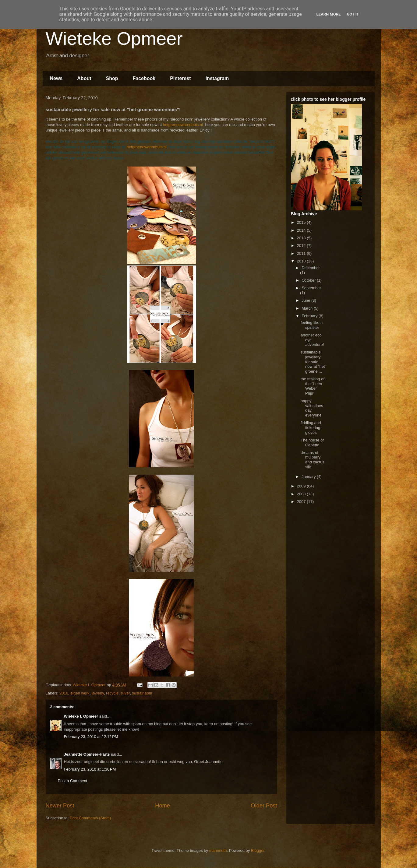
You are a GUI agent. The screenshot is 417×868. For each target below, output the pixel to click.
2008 (302, 494)
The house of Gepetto (312, 443)
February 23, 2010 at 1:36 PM (90, 769)
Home (163, 806)
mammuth (218, 850)
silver (125, 693)
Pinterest (180, 78)
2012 (302, 246)
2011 (302, 253)
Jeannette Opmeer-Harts (87, 754)
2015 (302, 222)
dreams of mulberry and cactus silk (313, 460)
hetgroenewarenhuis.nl (183, 125)
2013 (302, 238)
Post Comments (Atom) (90, 818)
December (311, 268)
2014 (302, 230)
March (308, 308)
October (309, 280)
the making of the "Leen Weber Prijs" (313, 386)
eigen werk (80, 693)
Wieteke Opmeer (114, 39)
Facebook (144, 78)
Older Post (264, 806)
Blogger (258, 850)
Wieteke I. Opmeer (81, 716)
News (56, 78)
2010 (64, 693)
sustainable (142, 693)
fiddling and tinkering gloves (311, 427)
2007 (302, 502)
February (310, 316)
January (309, 477)
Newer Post (60, 806)
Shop (112, 78)
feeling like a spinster (312, 325)
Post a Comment (73, 781)
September (311, 288)
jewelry (98, 693)
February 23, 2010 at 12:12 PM (91, 737)
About (84, 78)
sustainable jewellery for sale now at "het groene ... (313, 362)
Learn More (329, 14)
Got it (353, 14)
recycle (112, 693)
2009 (302, 486)
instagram (217, 78)
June (306, 300)
